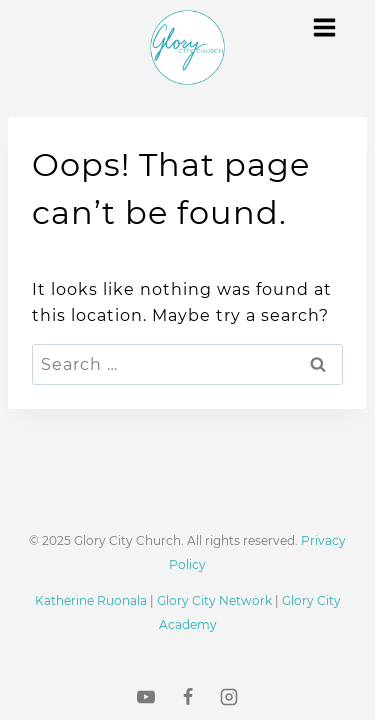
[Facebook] (188, 697)
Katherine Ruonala (91, 600)
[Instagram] (229, 697)
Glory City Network (214, 600)
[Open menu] (324, 27)
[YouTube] (146, 697)
